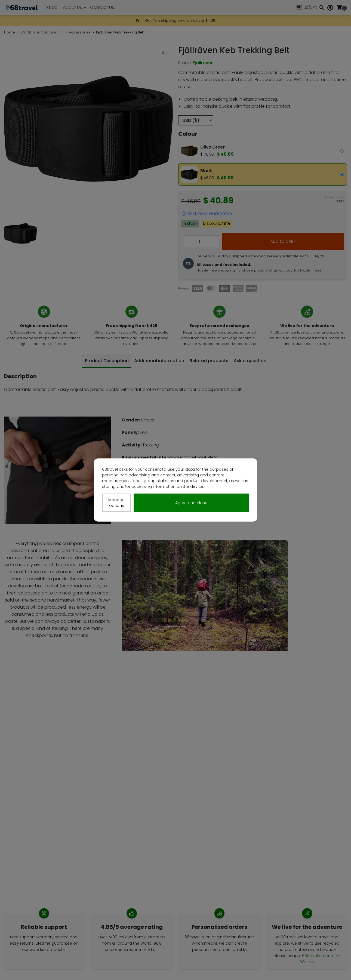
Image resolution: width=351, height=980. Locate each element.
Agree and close (191, 503)
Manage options (116, 503)
